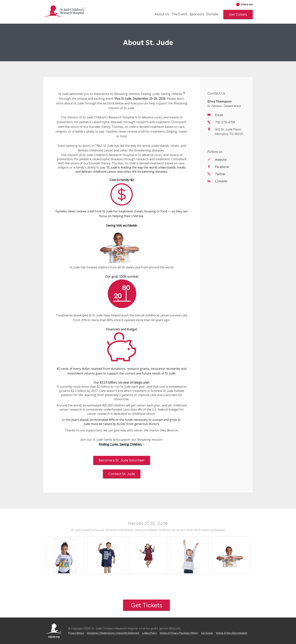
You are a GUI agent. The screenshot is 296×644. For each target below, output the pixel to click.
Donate (212, 14)
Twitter (220, 174)
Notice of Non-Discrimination (232, 633)
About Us (162, 14)
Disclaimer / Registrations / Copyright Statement (113, 633)
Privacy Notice (76, 633)
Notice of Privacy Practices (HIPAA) (179, 633)
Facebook (222, 167)
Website (221, 160)
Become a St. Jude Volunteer (122, 460)
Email (219, 115)
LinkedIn (221, 181)
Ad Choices (207, 633)
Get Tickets (238, 14)
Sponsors (197, 14)
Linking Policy (149, 633)
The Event (179, 14)
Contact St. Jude (122, 474)
